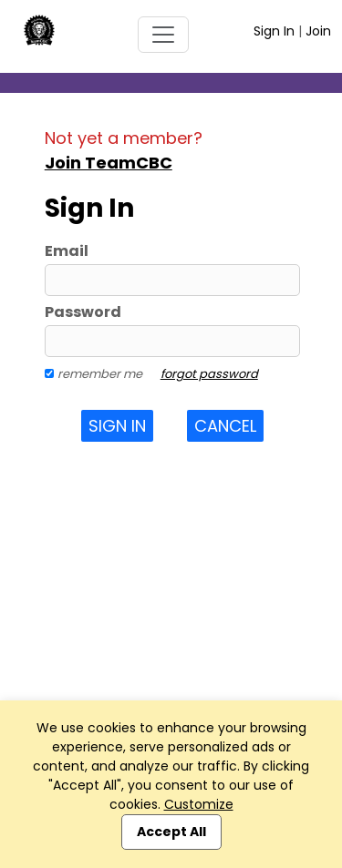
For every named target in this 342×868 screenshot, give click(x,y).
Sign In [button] (117, 426)
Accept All (171, 832)
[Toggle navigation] (163, 35)
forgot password (209, 374)
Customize (199, 804)
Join (318, 31)
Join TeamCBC (109, 163)
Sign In (274, 31)
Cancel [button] (225, 426)
